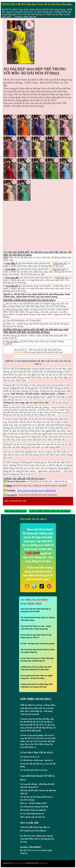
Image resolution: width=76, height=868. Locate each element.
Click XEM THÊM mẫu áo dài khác (50, 511)
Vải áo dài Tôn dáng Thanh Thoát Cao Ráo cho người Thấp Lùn (38, 651)
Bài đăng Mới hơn (16, 511)
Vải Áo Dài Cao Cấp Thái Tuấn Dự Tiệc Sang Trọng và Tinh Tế (36, 636)
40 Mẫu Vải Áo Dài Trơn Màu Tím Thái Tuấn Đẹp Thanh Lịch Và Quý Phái (36, 668)
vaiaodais (43, 863)
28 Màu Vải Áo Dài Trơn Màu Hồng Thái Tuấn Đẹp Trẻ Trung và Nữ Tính (37, 686)
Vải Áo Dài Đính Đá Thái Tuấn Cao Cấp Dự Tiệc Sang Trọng (38, 619)
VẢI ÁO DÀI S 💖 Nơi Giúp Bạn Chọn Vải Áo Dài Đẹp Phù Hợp (37, 4)
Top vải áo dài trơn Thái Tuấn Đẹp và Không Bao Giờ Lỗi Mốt (36, 610)
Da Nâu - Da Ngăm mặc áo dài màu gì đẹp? (38, 644)
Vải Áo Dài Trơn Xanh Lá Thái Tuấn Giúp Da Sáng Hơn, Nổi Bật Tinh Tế (37, 660)
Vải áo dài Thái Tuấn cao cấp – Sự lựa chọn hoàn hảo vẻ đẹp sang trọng (36, 627)
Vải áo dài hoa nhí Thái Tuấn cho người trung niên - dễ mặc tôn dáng (37, 677)
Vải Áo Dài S (18, 863)
